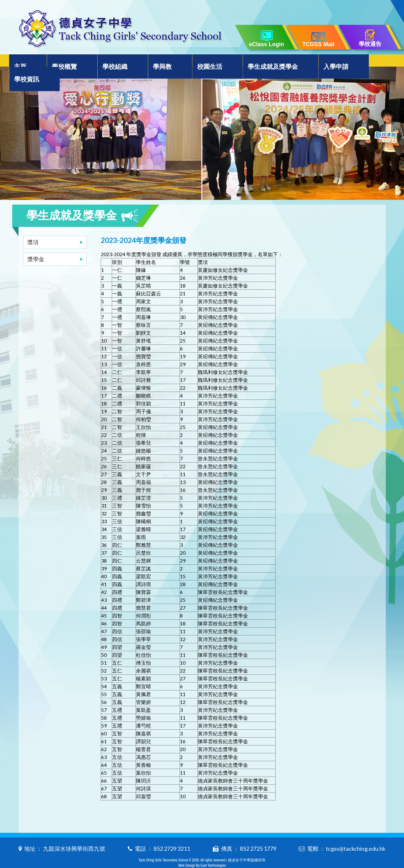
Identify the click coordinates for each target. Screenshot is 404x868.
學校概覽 (65, 62)
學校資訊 (367, 62)
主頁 (25, 62)
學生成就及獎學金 (259, 62)
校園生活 (199, 62)
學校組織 (112, 62)
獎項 (33, 229)
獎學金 (36, 246)
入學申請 (320, 62)
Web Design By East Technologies (202, 853)
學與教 (155, 62)
